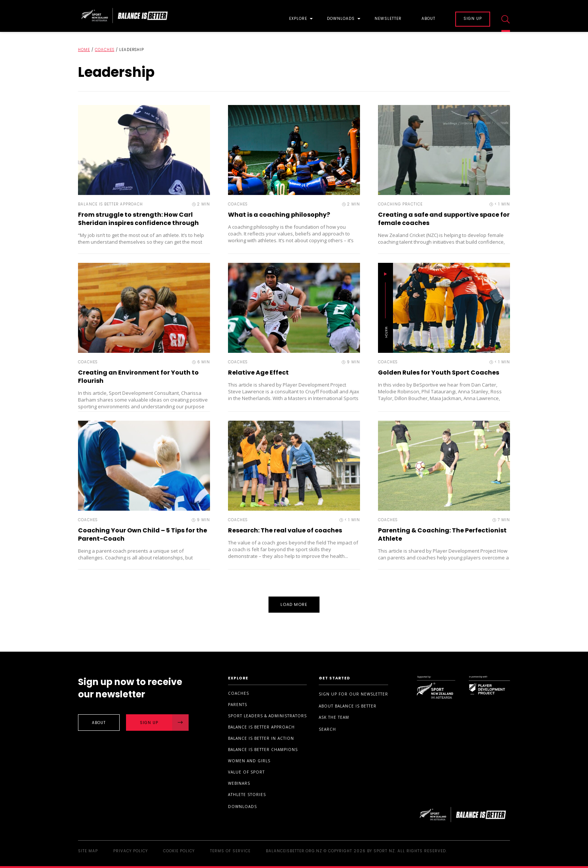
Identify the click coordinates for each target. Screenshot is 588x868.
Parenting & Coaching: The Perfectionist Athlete (442, 534)
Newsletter (388, 19)
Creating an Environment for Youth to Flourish (138, 377)
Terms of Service (230, 851)
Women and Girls (249, 761)
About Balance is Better (348, 706)
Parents (238, 705)
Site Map (88, 851)
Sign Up (164, 723)
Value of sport (246, 772)
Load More (294, 604)
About (428, 19)
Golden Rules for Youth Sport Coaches (439, 373)
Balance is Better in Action (261, 738)
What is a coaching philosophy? (279, 215)
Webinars (239, 783)
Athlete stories (247, 795)
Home (84, 50)
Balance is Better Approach (261, 727)
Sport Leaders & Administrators (267, 716)
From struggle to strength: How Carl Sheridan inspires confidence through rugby (138, 223)
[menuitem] (298, 16)
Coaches (105, 50)
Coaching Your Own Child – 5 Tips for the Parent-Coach (142, 534)
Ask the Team (334, 717)
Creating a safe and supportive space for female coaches (444, 219)
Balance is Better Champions (263, 750)
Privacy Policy (130, 851)
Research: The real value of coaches (285, 530)
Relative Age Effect (258, 373)
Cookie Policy (179, 851)
